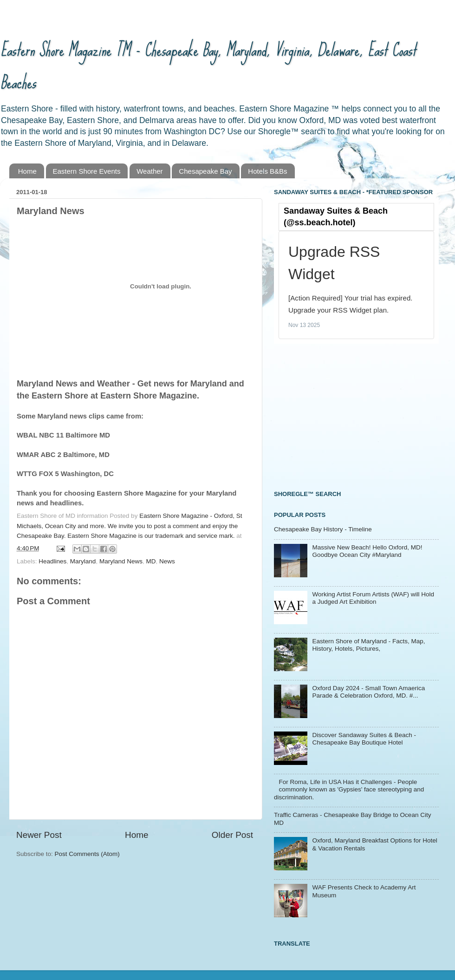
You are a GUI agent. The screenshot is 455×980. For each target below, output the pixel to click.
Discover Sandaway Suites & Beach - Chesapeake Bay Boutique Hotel (364, 739)
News (167, 561)
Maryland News (121, 561)
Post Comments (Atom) (87, 854)
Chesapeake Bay (205, 171)
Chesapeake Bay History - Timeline (323, 529)
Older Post (232, 835)
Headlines (52, 561)
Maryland (83, 561)
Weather (149, 171)
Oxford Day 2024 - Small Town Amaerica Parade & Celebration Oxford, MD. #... (368, 692)
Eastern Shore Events (87, 171)
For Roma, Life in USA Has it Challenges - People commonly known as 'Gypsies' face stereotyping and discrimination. (349, 789)
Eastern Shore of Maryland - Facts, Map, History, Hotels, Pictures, (368, 645)
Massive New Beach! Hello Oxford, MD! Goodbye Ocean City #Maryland (367, 551)
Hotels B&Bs (267, 171)
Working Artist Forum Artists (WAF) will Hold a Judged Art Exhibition (373, 598)
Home (27, 171)
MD (151, 561)
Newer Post (39, 835)
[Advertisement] (344, 416)
